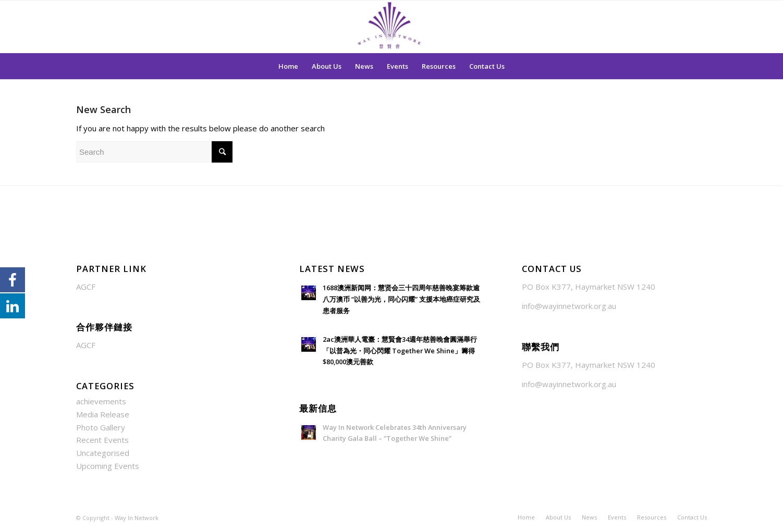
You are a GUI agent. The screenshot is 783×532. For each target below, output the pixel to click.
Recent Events (102, 440)
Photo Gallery (101, 427)
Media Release (103, 414)
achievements (101, 401)
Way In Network (137, 518)
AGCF (86, 287)
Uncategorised (103, 453)
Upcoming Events (108, 466)
